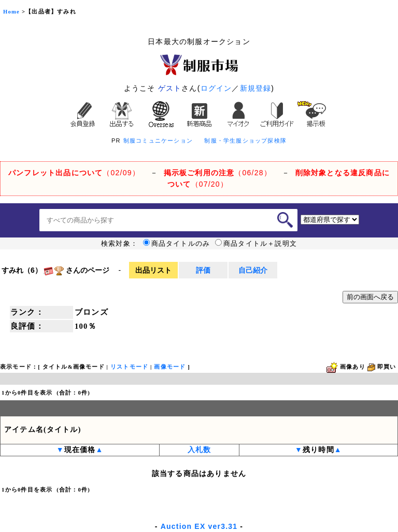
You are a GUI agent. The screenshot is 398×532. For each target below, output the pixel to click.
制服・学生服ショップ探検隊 (245, 141)
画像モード (170, 367)
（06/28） (218, 173)
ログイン (216, 88)
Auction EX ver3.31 (199, 526)
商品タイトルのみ (177, 244)
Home (11, 12)
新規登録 (256, 88)
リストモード (129, 367)
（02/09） (74, 173)
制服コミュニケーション (158, 141)
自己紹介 (253, 270)
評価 (203, 270)
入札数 (200, 450)
